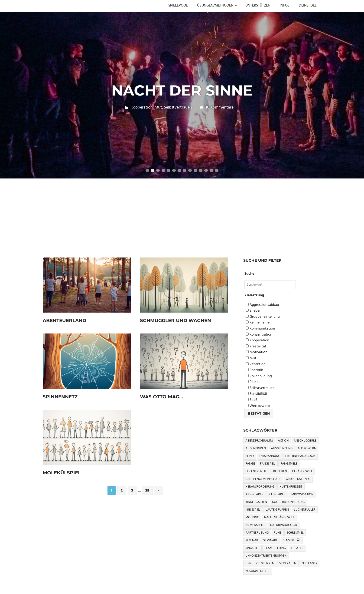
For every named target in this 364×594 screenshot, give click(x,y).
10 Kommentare (220, 107)
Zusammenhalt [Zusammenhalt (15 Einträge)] (258, 571)
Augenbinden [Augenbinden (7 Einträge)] (256, 448)
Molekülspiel (62, 473)
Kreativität (256, 347)
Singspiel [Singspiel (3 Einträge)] (252, 548)
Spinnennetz (60, 396)
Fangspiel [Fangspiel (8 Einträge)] (268, 464)
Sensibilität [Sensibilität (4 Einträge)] (292, 540)
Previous (9, 90)
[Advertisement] (182, 213)
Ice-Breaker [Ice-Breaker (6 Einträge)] (254, 494)
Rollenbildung (259, 376)
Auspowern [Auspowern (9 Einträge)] (307, 448)
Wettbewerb (258, 406)
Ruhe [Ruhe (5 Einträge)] (278, 533)
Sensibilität (257, 394)
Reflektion (256, 365)
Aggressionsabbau (262, 305)
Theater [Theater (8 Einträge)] (297, 548)
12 (206, 170)
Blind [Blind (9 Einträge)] (250, 456)
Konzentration (259, 335)
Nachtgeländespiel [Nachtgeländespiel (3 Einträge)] (279, 517)
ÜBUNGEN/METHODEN (217, 6)
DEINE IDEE (308, 6)
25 (147, 490)
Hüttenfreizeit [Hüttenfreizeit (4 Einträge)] (291, 487)
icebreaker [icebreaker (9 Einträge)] (277, 494)
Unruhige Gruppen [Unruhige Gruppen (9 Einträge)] (260, 563)
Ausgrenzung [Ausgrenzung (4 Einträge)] (282, 448)
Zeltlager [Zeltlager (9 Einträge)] (309, 563)
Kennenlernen (259, 323)
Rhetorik (254, 370)
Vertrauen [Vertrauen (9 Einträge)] (288, 563)
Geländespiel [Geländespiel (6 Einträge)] (302, 471)
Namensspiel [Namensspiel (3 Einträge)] (255, 525)
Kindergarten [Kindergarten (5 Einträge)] (256, 502)
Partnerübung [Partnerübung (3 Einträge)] (257, 533)
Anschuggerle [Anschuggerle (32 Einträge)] (305, 441)
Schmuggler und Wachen (176, 320)
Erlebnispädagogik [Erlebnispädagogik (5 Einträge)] (300, 456)
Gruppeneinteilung (263, 317)
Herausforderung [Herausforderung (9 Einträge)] (260, 487)
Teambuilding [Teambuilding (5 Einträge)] (275, 548)
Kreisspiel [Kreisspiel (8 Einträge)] (253, 510)
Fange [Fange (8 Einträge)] (250, 464)
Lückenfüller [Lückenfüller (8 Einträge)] (305, 510)
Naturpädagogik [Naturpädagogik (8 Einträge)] (284, 525)
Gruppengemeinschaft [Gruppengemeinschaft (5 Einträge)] (263, 479)
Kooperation (142, 107)
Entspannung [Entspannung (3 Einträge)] (270, 456)
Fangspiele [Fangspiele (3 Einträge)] (289, 464)
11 (201, 170)
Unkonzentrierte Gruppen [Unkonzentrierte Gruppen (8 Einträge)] (266, 556)
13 (211, 170)
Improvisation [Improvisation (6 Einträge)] (302, 494)
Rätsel (252, 382)
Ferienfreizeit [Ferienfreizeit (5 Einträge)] (256, 471)
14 (217, 170)
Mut (158, 107)
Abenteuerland (65, 320)
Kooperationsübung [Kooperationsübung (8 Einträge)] (288, 502)
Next (355, 90)
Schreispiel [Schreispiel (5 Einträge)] (295, 533)
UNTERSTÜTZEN (258, 6)
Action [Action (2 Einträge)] (283, 441)
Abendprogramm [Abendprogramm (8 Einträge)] (259, 441)
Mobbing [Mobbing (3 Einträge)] (252, 517)
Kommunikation (260, 329)
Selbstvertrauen (178, 107)
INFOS (285, 6)
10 (195, 170)
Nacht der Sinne (182, 90)
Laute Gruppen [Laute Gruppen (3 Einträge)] (277, 510)
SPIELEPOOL (178, 6)
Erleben (253, 311)
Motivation (257, 352)
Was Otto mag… (161, 396)
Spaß (252, 400)
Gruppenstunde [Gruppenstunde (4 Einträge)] (298, 479)
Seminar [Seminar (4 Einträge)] (252, 540)
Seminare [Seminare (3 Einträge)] (270, 540)
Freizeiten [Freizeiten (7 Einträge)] (279, 471)
